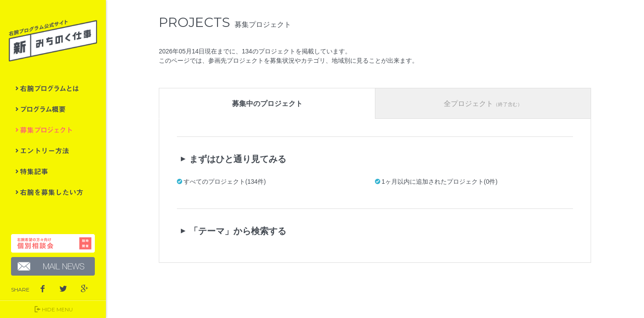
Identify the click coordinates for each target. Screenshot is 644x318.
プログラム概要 (53, 109)
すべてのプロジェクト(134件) (225, 182)
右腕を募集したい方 (53, 192)
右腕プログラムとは (53, 88)
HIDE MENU (53, 309)
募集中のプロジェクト (267, 104)
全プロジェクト (483, 104)
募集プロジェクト (53, 130)
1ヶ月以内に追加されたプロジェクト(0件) (440, 182)
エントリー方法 (53, 151)
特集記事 (53, 171)
